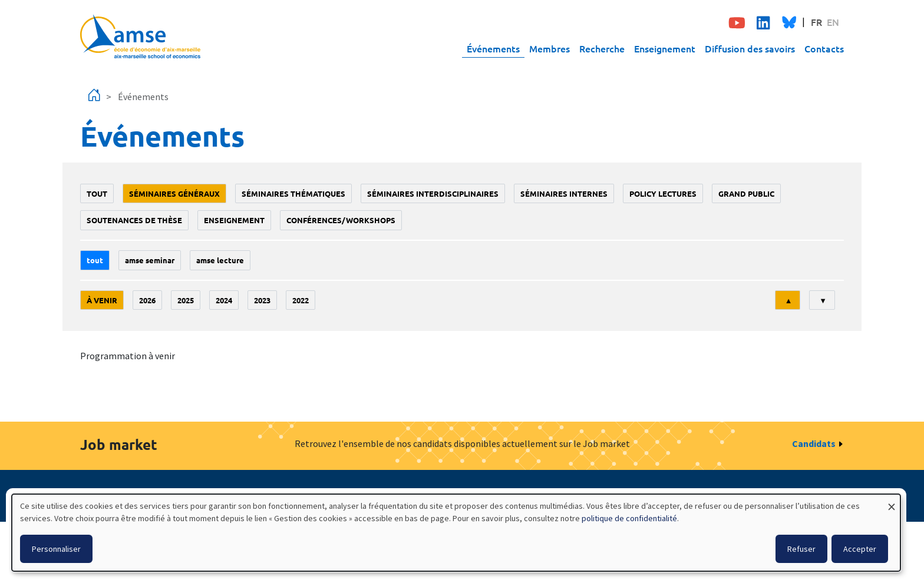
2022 (301, 300)
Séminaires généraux (174, 193)
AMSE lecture (220, 260)
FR (816, 22)
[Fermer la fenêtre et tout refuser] (892, 501)
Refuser (801, 549)
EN (833, 22)
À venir (102, 300)
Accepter (860, 549)
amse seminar (150, 260)
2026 (147, 300)
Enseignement (665, 48)
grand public (746, 193)
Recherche (602, 48)
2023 (262, 300)
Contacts (824, 48)
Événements (493, 48)
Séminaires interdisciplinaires (433, 193)
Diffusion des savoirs (750, 48)
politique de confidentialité (629, 518)
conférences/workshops (341, 220)
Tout (97, 193)
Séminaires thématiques (293, 193)
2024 (224, 300)
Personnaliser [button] (56, 549)
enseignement (234, 220)
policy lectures (663, 193)
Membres (550, 48)
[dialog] (456, 533)
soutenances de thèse (134, 220)
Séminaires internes (564, 193)
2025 (186, 300)
